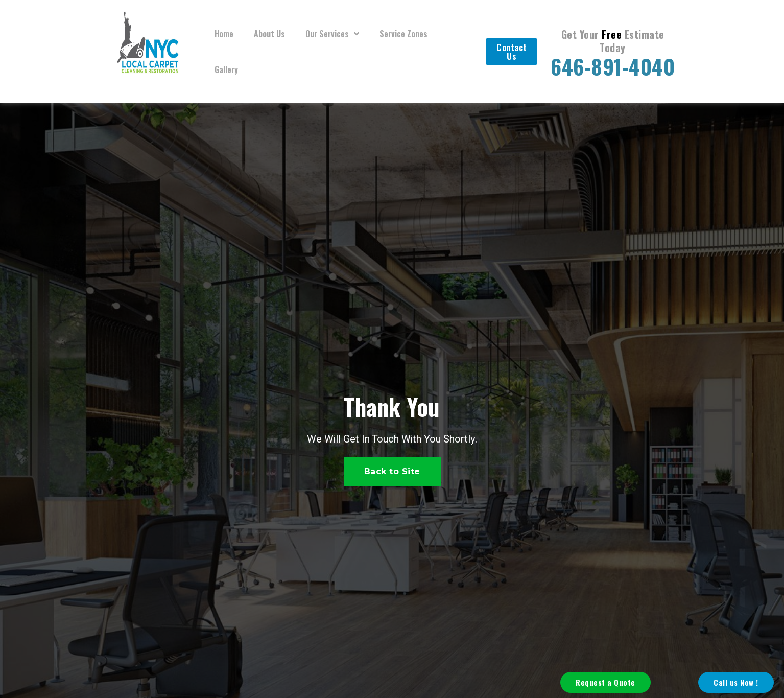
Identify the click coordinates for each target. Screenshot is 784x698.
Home (224, 34)
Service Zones (403, 34)
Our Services (332, 34)
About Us (269, 34)
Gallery (226, 69)
